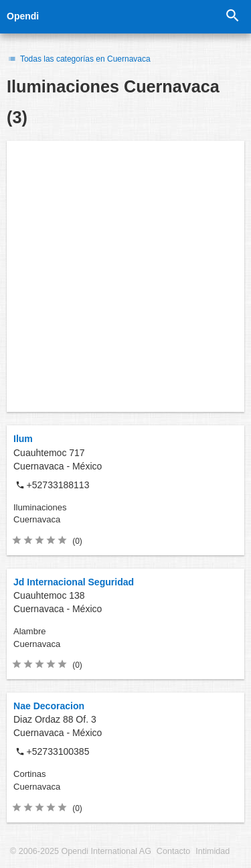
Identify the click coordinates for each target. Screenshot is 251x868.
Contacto (173, 851)
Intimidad (213, 851)
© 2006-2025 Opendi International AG (81, 851)
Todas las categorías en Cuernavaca (79, 59)
